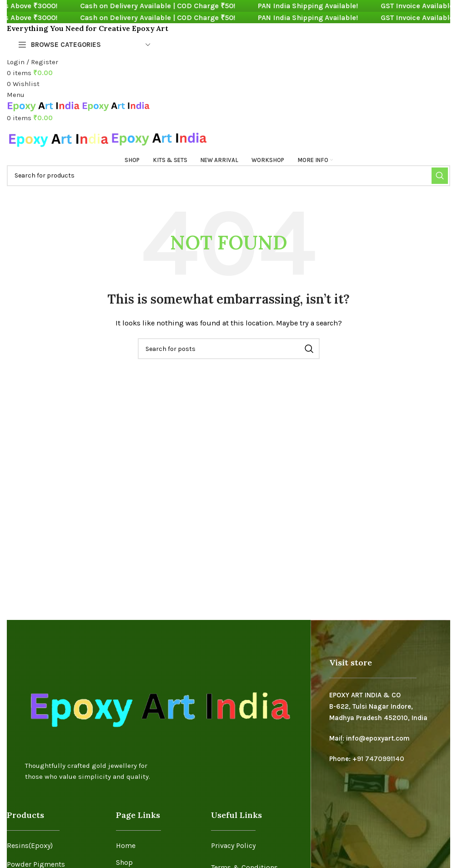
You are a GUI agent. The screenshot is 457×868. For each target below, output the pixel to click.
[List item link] (55, 846)
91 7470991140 (381, 758)
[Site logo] (44, 106)
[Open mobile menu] (16, 95)
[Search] (228, 176)
